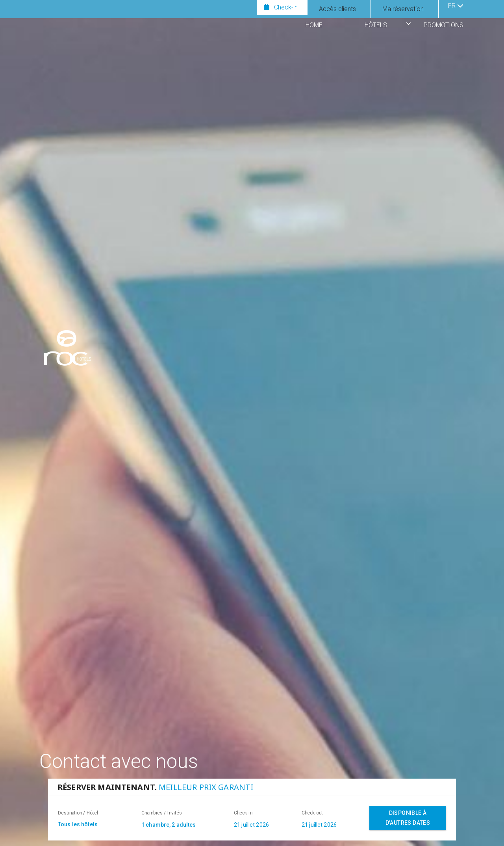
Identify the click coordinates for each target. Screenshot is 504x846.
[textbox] (96, 825)
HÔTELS (376, 25)
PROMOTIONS (444, 25)
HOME (314, 25)
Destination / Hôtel (78, 813)
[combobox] (184, 826)
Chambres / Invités (162, 813)
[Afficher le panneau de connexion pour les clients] (337, 9)
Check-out (312, 813)
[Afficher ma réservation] (403, 9)
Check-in (243, 813)
